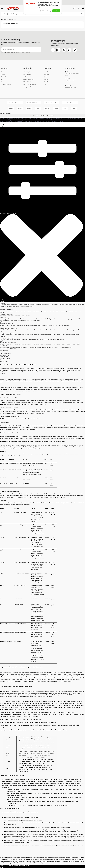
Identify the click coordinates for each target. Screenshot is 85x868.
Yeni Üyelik (46, 74)
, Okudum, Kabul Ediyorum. (16, 53)
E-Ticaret (37, 116)
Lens (2, 79)
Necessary (3, 303)
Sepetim (46, 79)
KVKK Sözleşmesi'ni (9, 53)
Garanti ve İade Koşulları (28, 79)
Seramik (3, 74)
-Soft (32, 116)
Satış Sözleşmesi (27, 77)
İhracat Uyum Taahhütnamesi (29, 84)
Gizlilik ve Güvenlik (27, 82)
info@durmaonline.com (71, 87)
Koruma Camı (4, 77)
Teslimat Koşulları (27, 72)
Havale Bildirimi (47, 82)
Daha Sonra (46, 11)
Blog (45, 84)
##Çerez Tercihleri (5, 113)
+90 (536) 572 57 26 (70, 81)
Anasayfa (4, 19)
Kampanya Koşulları (27, 87)
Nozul (3, 72)
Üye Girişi (46, 77)
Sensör (3, 82)
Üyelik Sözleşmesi (27, 74)
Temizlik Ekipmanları (6, 84)
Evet (56, 11)
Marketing (3, 317)
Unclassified (3, 346)
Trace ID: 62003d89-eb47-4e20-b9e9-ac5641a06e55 (15, 866)
